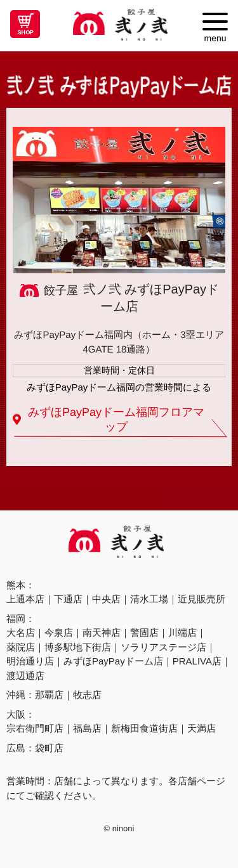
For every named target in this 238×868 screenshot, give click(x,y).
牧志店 (87, 695)
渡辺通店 (25, 676)
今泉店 (59, 632)
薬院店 (21, 647)
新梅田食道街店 (144, 728)
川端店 (182, 632)
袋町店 (49, 748)
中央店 (106, 599)
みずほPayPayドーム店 (113, 661)
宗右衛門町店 (35, 728)
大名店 (21, 632)
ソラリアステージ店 (163, 647)
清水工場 (149, 599)
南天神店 (102, 632)
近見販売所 (202, 599)
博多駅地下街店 (78, 647)
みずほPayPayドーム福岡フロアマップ (116, 419)
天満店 (202, 728)
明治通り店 (30, 661)
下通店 (68, 599)
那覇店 (49, 695)
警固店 (144, 632)
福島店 (87, 728)
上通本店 (25, 599)
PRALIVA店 (197, 661)
